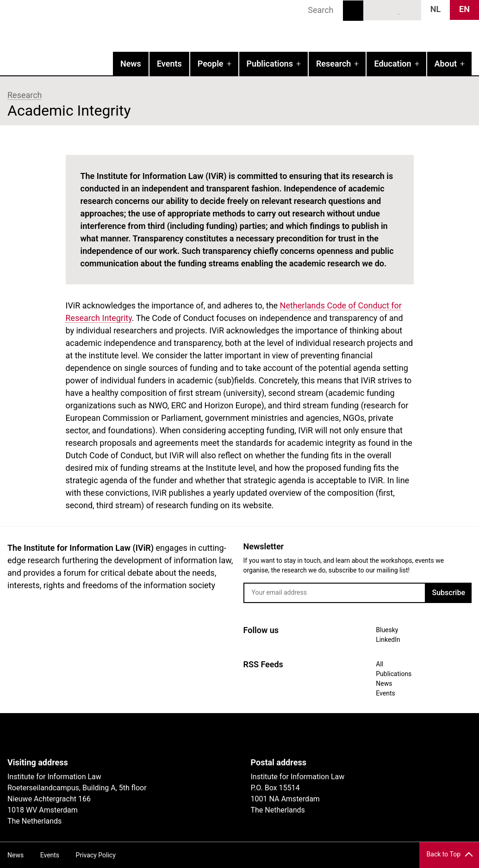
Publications (270, 64)
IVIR (118, 26)
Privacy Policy (96, 855)
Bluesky (375, 10)
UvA (115, 735)
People (211, 64)
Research (333, 64)
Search (353, 11)
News (131, 64)
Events (169, 64)
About (446, 64)
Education (392, 64)
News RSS (409, 10)
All (379, 664)
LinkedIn (392, 10)
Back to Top (444, 854)
